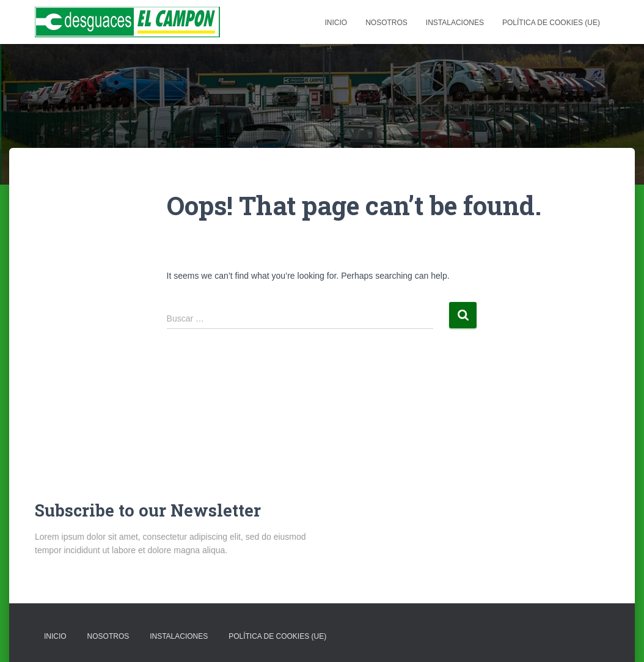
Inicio (336, 23)
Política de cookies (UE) (551, 23)
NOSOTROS (386, 23)
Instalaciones (455, 23)
